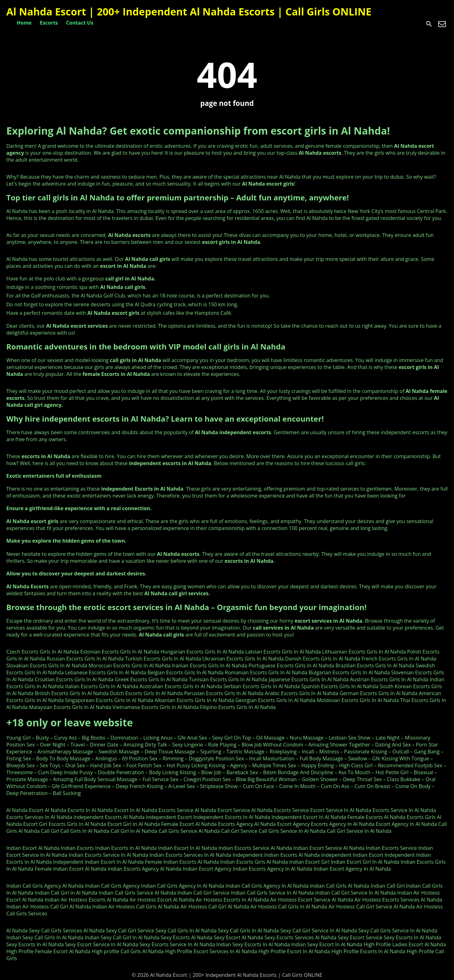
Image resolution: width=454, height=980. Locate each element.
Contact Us (80, 23)
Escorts (49, 23)
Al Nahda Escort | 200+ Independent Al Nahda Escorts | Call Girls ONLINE (189, 12)
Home (24, 23)
